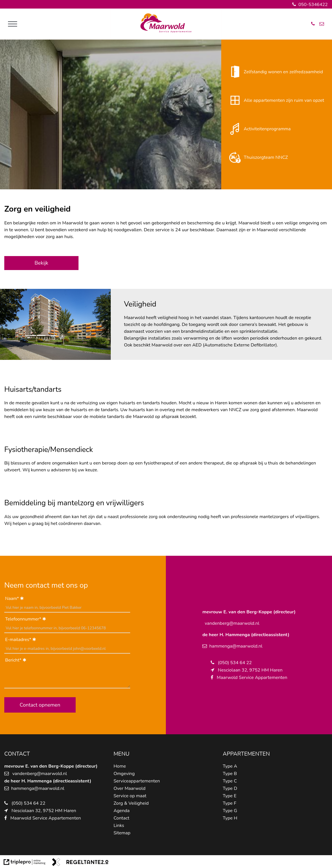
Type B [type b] (230, 774)
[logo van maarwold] (166, 31)
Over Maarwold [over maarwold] (130, 788)
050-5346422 (310, 5)
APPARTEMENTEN (246, 754)
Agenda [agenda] (122, 811)
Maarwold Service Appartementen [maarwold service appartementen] (46, 818)
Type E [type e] (230, 796)
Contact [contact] (121, 818)
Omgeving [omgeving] (124, 774)
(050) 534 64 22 (28, 803)
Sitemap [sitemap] (122, 833)
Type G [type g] (230, 811)
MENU (122, 754)
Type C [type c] (230, 781)
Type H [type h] (230, 818)
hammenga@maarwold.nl (38, 788)
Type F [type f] (229, 803)
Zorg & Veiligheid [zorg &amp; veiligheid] (131, 803)
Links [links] (119, 826)
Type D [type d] (230, 788)
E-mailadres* (18, 640)
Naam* (12, 599)
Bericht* (13, 660)
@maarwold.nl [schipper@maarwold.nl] (52, 774)
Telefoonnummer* (23, 619)
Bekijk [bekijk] (41, 263)
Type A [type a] (230, 766)
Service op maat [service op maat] (130, 796)
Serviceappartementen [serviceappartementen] (137, 781)
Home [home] (120, 766)
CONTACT (17, 754)
